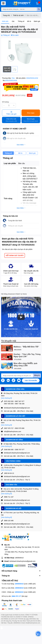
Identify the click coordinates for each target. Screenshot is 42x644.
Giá (13, 21)
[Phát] (21, 317)
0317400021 (5, 619)
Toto (13, 78)
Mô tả (29, 21)
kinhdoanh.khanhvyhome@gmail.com (22, 561)
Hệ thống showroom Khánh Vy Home (14, 294)
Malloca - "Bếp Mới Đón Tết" (26, 347)
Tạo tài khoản (31, 381)
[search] (39, 9)
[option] (21, 52)
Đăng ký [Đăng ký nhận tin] (37, 375)
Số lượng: (6, 102)
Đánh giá (37, 21)
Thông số (21, 21)
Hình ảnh (5, 21)
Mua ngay (31, 113)
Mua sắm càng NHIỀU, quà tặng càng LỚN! (25, 364)
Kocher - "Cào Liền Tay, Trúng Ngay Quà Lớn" (27, 355)
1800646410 (19, 558)
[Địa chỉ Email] (21, 376)
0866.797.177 (17, 596)
